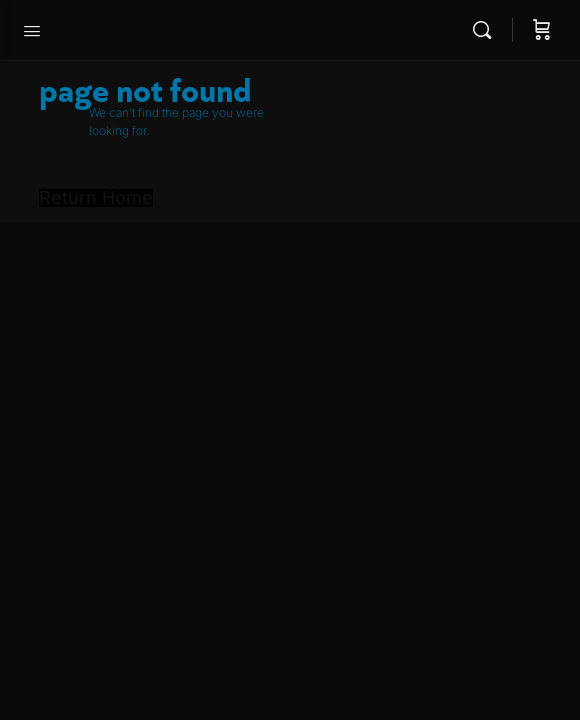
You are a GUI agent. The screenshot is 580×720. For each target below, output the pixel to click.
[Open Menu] (32, 29)
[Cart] (542, 30)
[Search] (487, 30)
